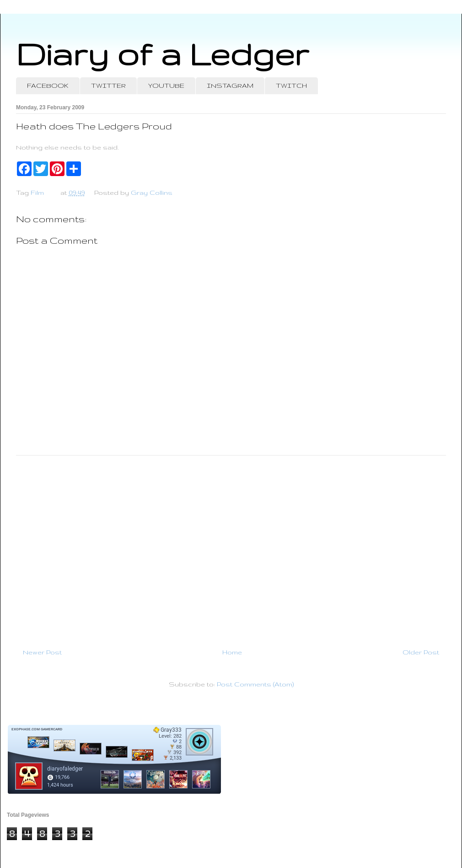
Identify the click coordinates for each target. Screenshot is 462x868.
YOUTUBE (166, 86)
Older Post (421, 652)
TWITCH (291, 86)
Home (232, 652)
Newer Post (42, 652)
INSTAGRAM (230, 86)
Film (37, 193)
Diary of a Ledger (162, 54)
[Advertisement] (231, 548)
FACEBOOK (48, 86)
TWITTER (108, 86)
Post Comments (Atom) (255, 684)
